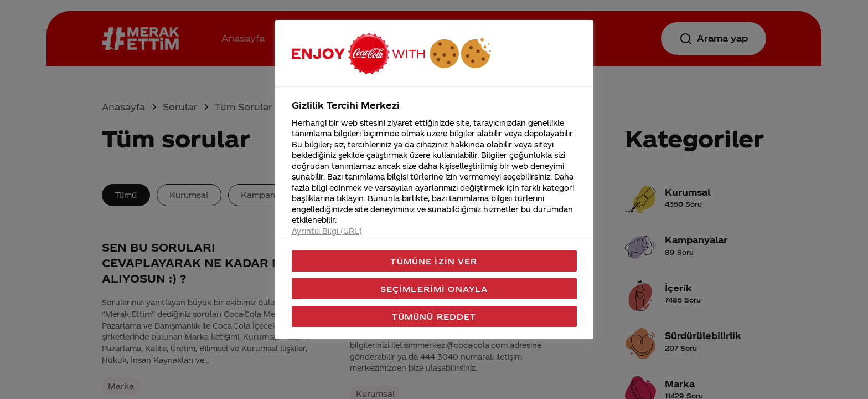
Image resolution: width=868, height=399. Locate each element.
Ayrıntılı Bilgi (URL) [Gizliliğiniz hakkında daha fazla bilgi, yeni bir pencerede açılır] (327, 231)
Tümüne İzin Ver (434, 261)
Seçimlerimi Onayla (434, 289)
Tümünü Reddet (434, 316)
